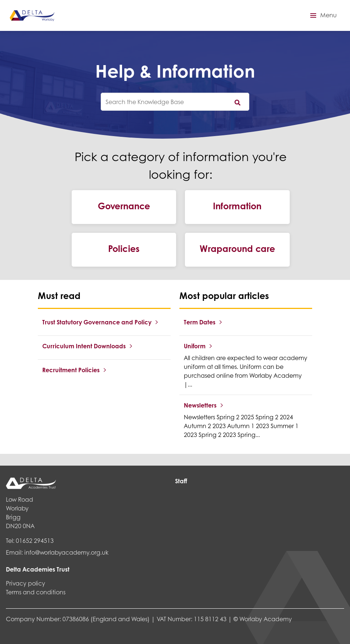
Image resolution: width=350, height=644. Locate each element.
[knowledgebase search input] (175, 102)
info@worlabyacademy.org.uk (66, 552)
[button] (322, 15)
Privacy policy (26, 583)
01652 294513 (35, 540)
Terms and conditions (36, 592)
